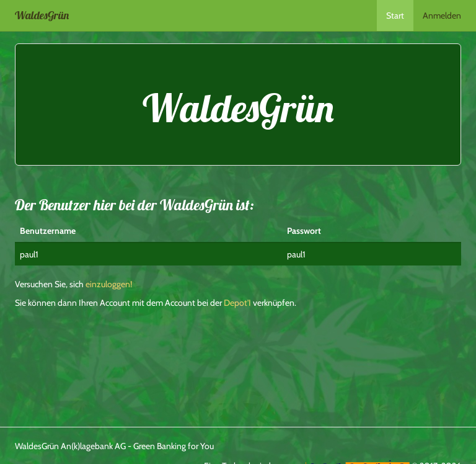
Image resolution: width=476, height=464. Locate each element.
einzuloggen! (109, 284)
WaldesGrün (42, 15)
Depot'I (237, 303)
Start (395, 16)
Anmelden (442, 16)
